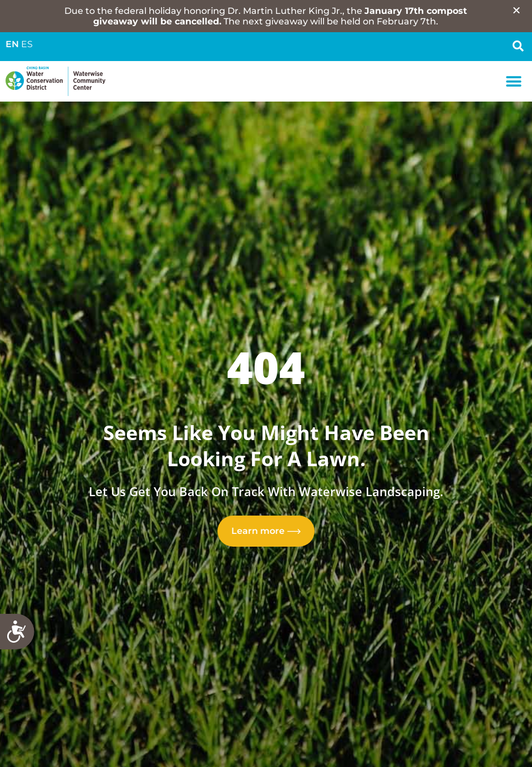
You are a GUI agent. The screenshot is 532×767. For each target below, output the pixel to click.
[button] (514, 81)
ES (27, 44)
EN (12, 44)
